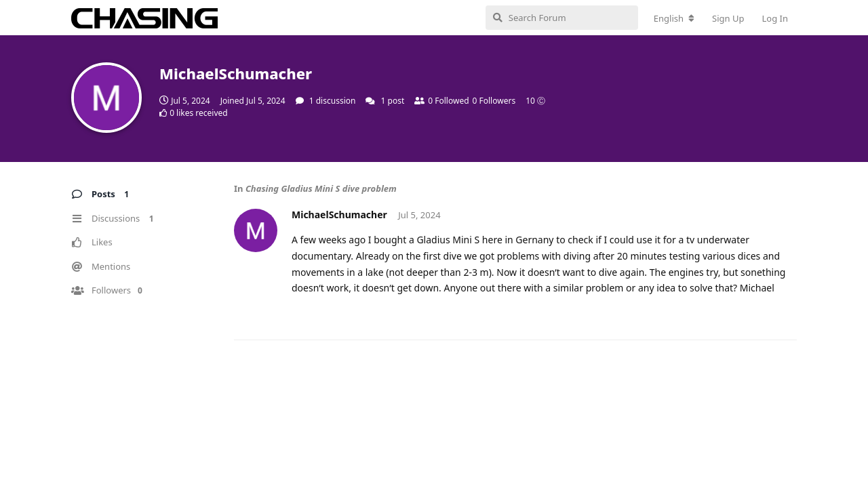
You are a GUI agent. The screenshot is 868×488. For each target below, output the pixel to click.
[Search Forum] (562, 18)
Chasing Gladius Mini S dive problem (321, 188)
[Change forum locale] (674, 18)
